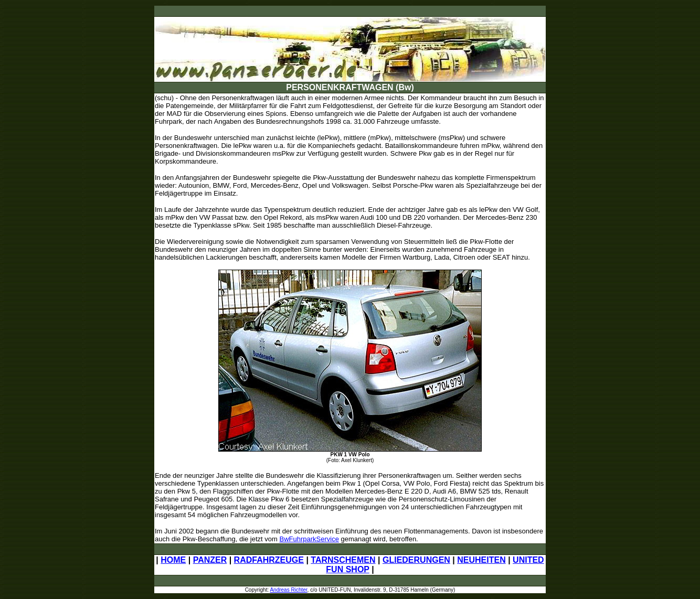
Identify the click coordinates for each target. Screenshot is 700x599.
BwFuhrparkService (309, 539)
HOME (173, 560)
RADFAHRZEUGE (269, 560)
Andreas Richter (288, 590)
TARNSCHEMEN (343, 560)
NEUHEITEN (481, 560)
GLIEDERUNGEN (416, 560)
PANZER (210, 560)
